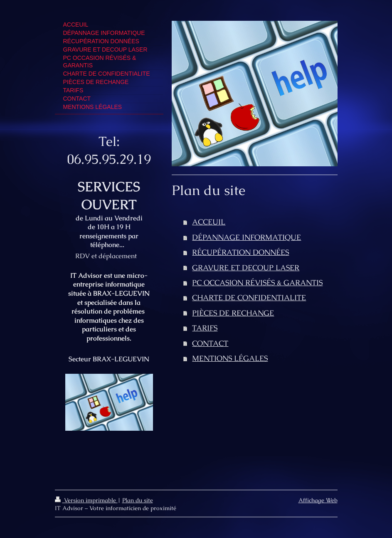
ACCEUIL (209, 222)
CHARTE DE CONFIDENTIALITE (249, 297)
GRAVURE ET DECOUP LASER (246, 268)
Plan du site (138, 500)
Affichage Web (318, 500)
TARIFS (205, 328)
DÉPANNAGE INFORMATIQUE (247, 237)
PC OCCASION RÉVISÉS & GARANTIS (257, 283)
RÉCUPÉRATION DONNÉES (240, 252)
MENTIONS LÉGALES (230, 358)
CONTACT (210, 343)
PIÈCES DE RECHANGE (233, 313)
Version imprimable (86, 500)
